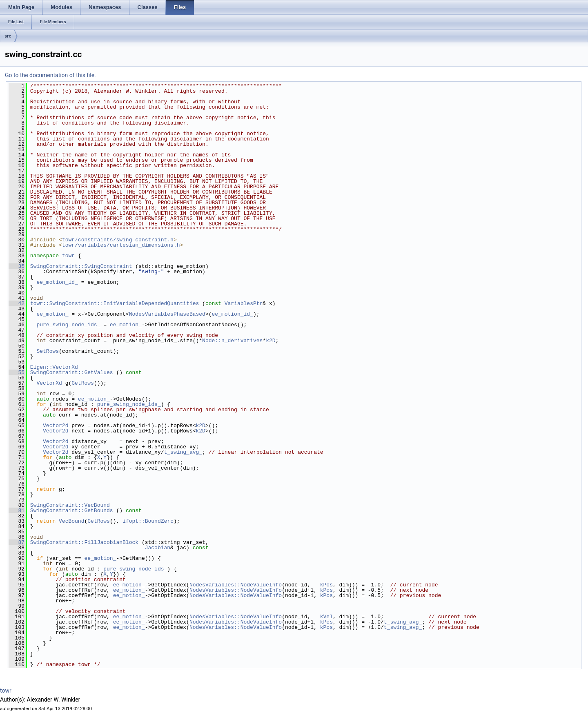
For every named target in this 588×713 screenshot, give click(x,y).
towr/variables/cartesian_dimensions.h (121, 245)
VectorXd (49, 383)
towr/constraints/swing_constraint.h (118, 240)
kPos (326, 585)
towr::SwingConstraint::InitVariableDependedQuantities (115, 303)
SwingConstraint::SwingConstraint (81, 266)
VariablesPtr (244, 303)
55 (17, 372)
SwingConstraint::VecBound (70, 505)
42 (17, 303)
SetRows (48, 351)
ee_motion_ (52, 314)
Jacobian (158, 548)
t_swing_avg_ (183, 452)
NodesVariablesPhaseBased (167, 314)
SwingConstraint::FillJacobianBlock (84, 542)
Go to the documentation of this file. (50, 75)
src (8, 36)
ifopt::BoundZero (148, 521)
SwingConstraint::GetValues (72, 372)
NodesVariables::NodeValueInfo (236, 585)
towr (68, 256)
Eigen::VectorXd (54, 367)
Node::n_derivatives (232, 341)
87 (17, 542)
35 (17, 266)
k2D (271, 341)
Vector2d (56, 426)
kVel (326, 617)
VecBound (71, 521)
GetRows (83, 383)
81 (17, 510)
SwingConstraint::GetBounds (72, 510)
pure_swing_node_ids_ (68, 325)
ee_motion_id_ (57, 282)
